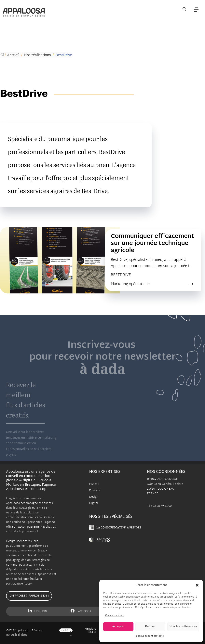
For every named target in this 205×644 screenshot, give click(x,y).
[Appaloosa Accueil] (24, 12)
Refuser (150, 627)
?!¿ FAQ (66, 630)
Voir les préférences (183, 627)
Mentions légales (90, 631)
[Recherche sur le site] (184, 10)
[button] (197, 585)
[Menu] (196, 10)
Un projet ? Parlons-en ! (29, 596)
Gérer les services (114, 615)
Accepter (118, 627)
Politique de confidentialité (149, 636)
